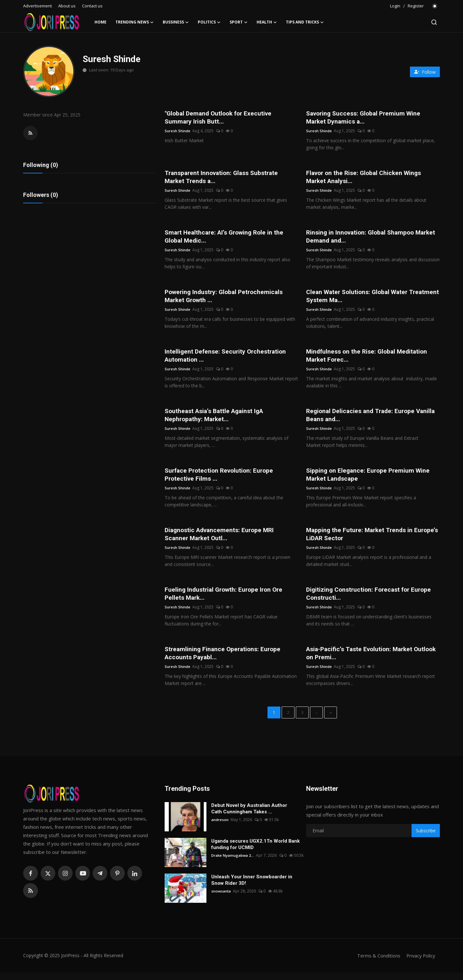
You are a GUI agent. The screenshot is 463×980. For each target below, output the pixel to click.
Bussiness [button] (176, 22)
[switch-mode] (435, 6)
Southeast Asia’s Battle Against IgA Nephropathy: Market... (217, 419)
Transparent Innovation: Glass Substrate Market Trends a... (224, 178)
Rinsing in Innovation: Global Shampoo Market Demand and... (362, 238)
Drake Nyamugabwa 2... (233, 863)
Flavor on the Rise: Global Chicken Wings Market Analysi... (366, 178)
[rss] (31, 898)
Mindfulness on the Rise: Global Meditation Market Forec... (369, 358)
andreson (220, 827)
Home (100, 22)
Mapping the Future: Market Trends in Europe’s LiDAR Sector (361, 539)
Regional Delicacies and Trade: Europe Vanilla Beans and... (373, 419)
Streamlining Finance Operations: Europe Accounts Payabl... (224, 659)
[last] (331, 719)
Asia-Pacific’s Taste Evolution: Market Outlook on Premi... (362, 659)
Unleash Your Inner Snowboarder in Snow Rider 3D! (252, 887)
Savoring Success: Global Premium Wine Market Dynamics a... (366, 118)
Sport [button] (239, 22)
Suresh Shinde (177, 131)
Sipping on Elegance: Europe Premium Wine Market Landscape (370, 479)
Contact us (92, 6)
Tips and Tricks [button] (305, 22)
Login (395, 6)
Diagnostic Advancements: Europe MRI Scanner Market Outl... (222, 539)
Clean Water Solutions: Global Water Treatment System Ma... (359, 298)
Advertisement (37, 6)
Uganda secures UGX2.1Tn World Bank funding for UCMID (255, 852)
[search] (434, 22)
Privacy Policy (420, 963)
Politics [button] (209, 22)
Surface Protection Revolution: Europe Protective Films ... (221, 479)
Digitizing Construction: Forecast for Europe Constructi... (371, 599)
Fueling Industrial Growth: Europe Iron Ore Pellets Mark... (226, 599)
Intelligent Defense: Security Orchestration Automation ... (227, 358)
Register (416, 6)
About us (67, 6)
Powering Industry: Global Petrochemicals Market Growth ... (226, 298)
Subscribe (426, 838)
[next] (316, 719)
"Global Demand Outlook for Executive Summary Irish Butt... (221, 118)
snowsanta (221, 898)
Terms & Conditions (377, 963)
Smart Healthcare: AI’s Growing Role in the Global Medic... (227, 238)
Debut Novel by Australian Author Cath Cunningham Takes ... (249, 816)
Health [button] (267, 22)
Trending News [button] (135, 22)
